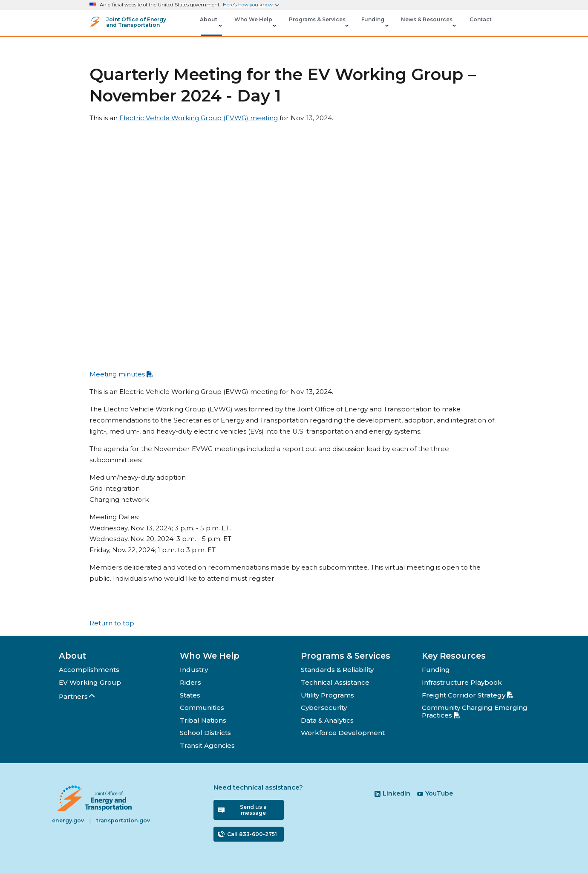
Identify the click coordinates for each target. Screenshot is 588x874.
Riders (190, 682)
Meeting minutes (121, 374)
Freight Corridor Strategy (468, 695)
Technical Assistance (335, 682)
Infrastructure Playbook (462, 682)
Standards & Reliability (337, 670)
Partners (77, 696)
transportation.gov (123, 820)
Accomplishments (89, 670)
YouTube (435, 793)
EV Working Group (90, 682)
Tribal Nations (203, 720)
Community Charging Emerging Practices (475, 711)
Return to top (112, 623)
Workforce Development (343, 733)
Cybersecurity (324, 708)
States (190, 695)
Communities (202, 708)
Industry (194, 670)
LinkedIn (392, 793)
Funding (436, 670)
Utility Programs (327, 695)
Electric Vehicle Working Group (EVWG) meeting (199, 118)
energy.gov (68, 820)
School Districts (205, 733)
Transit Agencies (207, 745)
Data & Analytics (327, 720)
